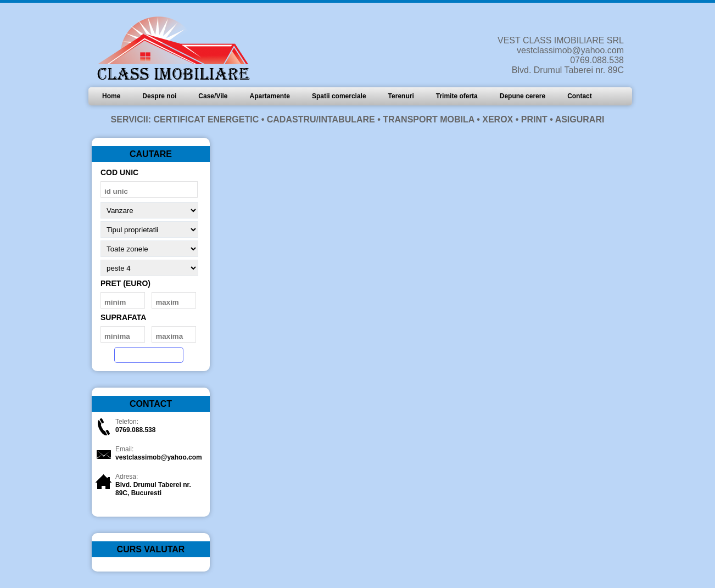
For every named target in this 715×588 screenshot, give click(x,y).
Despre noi (159, 96)
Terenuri (401, 96)
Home (111, 96)
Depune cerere (523, 96)
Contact (580, 96)
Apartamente (270, 96)
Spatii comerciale (339, 96)
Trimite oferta (457, 96)
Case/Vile (213, 96)
